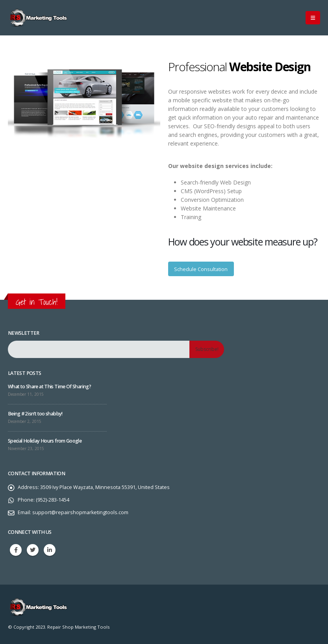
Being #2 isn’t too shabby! (35, 414)
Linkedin (50, 550)
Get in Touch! (37, 302)
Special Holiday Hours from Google (45, 441)
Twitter (33, 550)
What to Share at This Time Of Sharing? (49, 387)
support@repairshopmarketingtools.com (80, 512)
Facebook (16, 550)
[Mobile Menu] (313, 18)
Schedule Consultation (201, 269)
